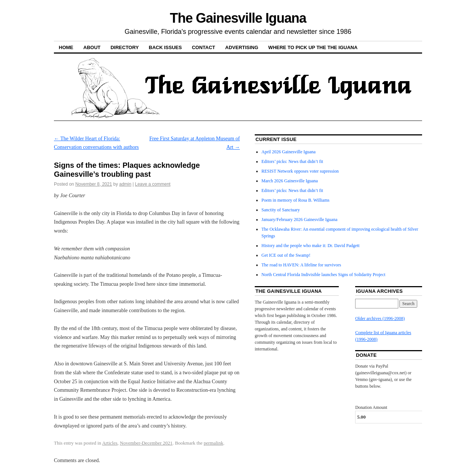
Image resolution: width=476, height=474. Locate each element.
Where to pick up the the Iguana (313, 47)
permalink (214, 443)
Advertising (242, 47)
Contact (204, 47)
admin (126, 184)
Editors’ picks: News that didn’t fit (292, 161)
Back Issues (165, 47)
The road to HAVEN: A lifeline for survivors (301, 265)
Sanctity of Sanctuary (281, 210)
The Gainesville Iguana (238, 18)
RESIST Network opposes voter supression (300, 171)
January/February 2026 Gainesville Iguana (299, 220)
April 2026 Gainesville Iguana (289, 152)
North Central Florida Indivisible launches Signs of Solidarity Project (323, 275)
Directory (125, 47)
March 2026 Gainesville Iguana (290, 181)
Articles (110, 443)
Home (66, 47)
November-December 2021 (146, 443)
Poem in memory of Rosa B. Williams (295, 200)
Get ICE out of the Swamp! (286, 255)
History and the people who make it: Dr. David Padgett (311, 246)
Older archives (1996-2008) (380, 318)
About (92, 47)
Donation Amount (371, 407)
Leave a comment (153, 184)
